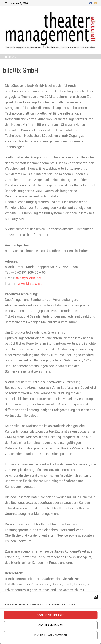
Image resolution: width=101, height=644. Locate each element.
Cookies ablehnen (51, 625)
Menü (11, 57)
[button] (96, 597)
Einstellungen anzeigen (51, 635)
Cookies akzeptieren (51, 615)
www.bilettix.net (30, 284)
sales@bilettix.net (28, 278)
